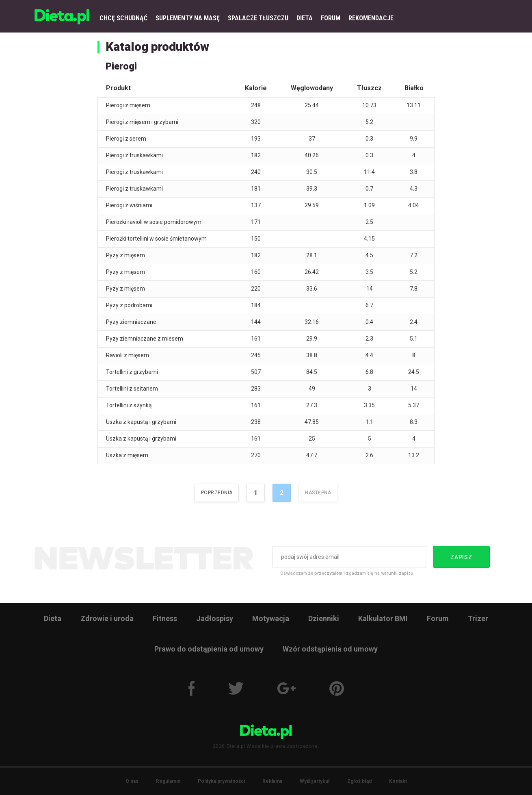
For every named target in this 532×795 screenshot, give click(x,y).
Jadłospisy (215, 618)
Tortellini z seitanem (132, 389)
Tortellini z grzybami (132, 372)
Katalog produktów (157, 47)
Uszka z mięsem (127, 455)
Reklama (272, 781)
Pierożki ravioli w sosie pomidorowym (154, 222)
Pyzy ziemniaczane (131, 322)
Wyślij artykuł (315, 781)
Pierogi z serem (126, 139)
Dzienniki (324, 618)
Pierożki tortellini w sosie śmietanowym (156, 239)
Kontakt (398, 781)
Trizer (478, 618)
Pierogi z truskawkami (134, 155)
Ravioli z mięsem (128, 355)
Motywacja (271, 618)
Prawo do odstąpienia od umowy (209, 649)
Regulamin (168, 781)
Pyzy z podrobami (129, 305)
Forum (438, 618)
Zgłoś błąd (359, 781)
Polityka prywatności (221, 781)
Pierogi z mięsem (128, 105)
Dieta (53, 618)
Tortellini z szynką (129, 405)
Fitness (165, 618)
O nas (132, 781)
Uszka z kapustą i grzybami (141, 422)
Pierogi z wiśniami (129, 205)
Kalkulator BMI (383, 618)
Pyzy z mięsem (125, 255)
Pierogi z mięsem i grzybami (142, 122)
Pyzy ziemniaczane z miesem (145, 339)
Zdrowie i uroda (107, 618)
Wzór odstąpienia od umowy (330, 649)
